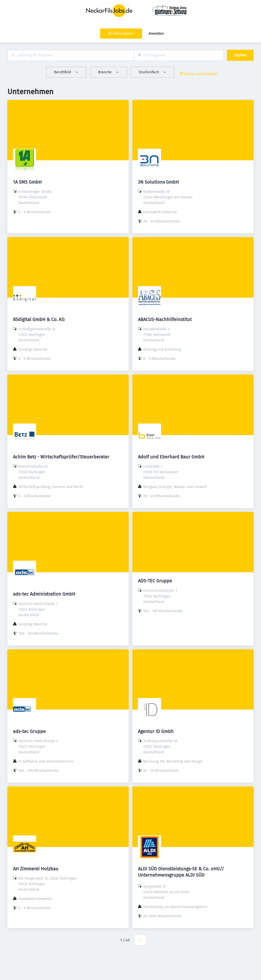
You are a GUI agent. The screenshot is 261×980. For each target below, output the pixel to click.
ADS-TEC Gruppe (155, 581)
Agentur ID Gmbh (156, 731)
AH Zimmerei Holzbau (36, 869)
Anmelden (156, 34)
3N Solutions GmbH (158, 182)
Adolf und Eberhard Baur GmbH (171, 457)
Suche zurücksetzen (199, 74)
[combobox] (71, 55)
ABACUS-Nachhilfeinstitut (165, 319)
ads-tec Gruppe (29, 731)
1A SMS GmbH (27, 182)
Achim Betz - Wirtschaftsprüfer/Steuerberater (61, 457)
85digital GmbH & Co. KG (39, 319)
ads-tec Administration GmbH (44, 594)
